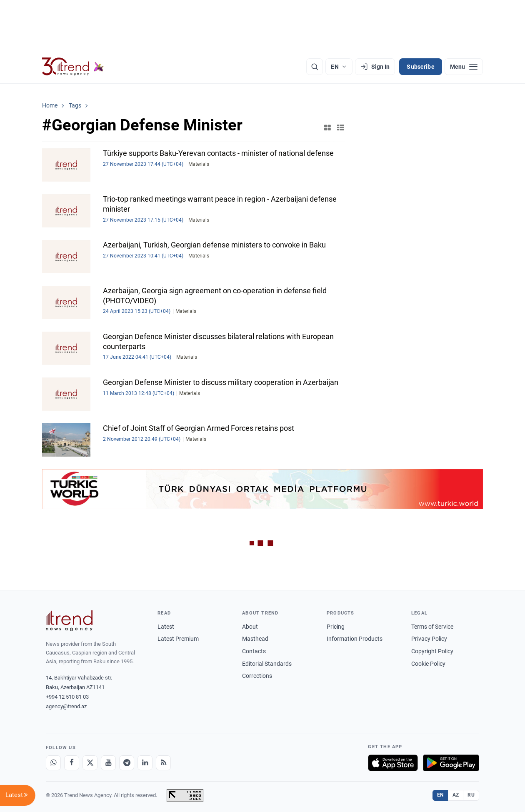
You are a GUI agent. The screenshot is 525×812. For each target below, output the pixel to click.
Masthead (255, 639)
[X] (90, 763)
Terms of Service (432, 627)
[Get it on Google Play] (451, 763)
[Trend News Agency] (69, 621)
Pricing (336, 627)
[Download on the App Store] (393, 763)
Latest (166, 627)
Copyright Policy (432, 651)
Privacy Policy (429, 639)
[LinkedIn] (145, 763)
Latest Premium (178, 639)
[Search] (315, 67)
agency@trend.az (66, 706)
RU (471, 795)
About (250, 627)
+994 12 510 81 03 (67, 697)
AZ (456, 795)
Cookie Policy (428, 664)
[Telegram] (127, 763)
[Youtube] (108, 763)
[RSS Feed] (163, 763)
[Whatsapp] (53, 763)
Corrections (257, 676)
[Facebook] (72, 763)
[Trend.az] (73, 67)
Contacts (254, 651)
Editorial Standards (267, 664)
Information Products (355, 639)
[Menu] (464, 67)
